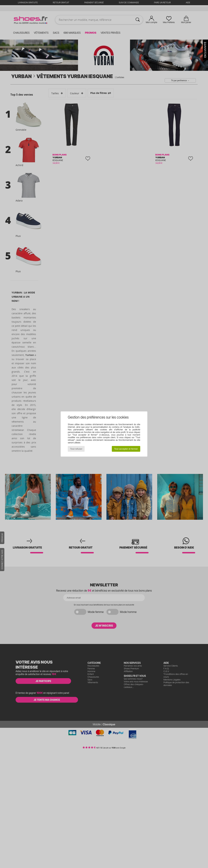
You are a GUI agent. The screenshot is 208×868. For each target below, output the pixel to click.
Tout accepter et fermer (126, 449)
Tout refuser (76, 449)
